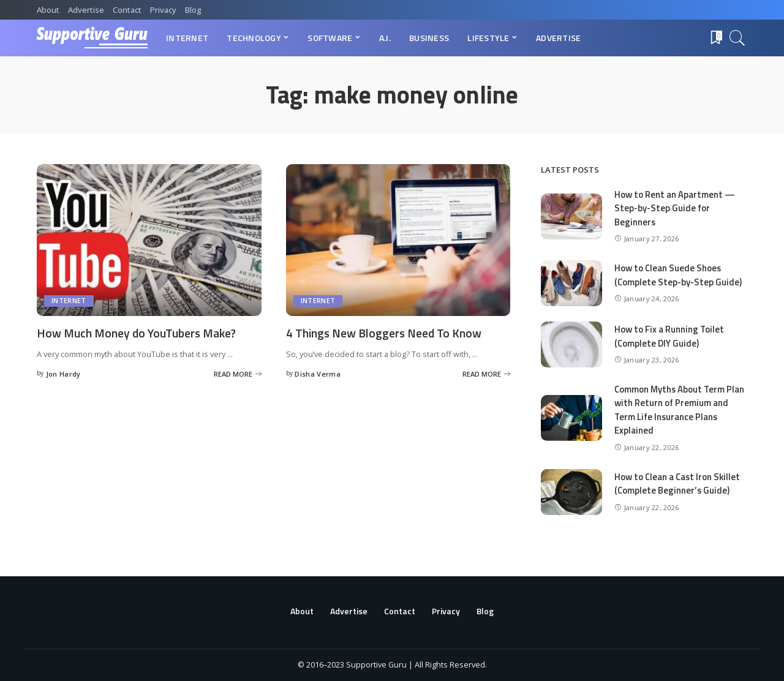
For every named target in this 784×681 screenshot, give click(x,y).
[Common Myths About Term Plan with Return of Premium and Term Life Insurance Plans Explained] (571, 418)
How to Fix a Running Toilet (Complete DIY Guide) (670, 336)
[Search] (737, 38)
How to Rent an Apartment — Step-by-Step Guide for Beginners (675, 208)
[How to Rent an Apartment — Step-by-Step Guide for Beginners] (571, 216)
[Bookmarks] (715, 38)
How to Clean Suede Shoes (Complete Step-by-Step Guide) (678, 275)
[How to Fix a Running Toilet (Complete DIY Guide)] (571, 344)
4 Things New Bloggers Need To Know (385, 333)
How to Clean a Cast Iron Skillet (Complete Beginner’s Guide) (679, 484)
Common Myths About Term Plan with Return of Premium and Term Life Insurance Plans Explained (680, 410)
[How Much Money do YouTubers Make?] (149, 240)
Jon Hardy (63, 373)
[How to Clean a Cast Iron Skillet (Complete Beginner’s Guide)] (571, 492)
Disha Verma (318, 373)
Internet (69, 301)
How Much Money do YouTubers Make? (140, 333)
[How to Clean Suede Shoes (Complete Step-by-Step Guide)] (571, 283)
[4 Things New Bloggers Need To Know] (398, 240)
